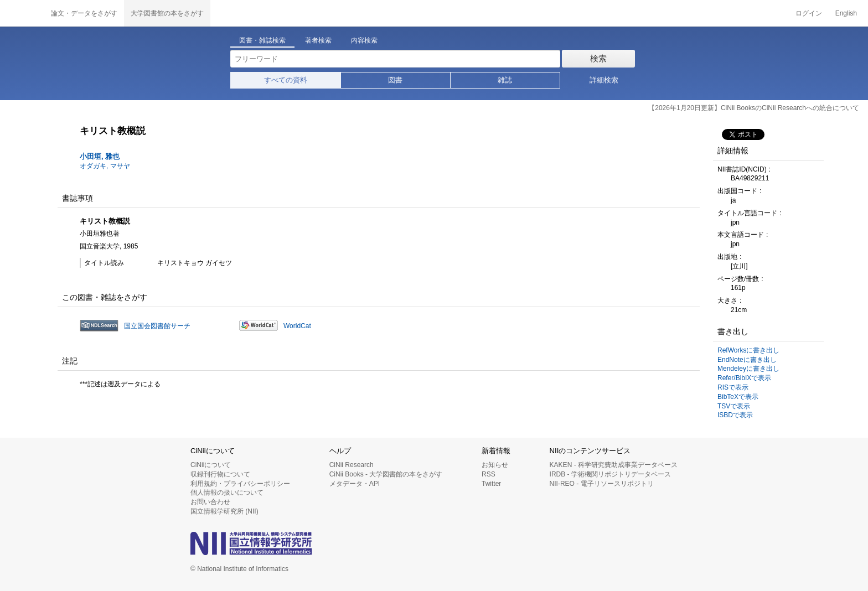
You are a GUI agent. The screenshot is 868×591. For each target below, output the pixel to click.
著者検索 (318, 40)
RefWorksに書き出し (748, 350)
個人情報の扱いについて (227, 492)
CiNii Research (352, 465)
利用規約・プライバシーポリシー (240, 484)
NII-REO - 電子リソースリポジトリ (602, 484)
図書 (395, 80)
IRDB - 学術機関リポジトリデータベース (610, 474)
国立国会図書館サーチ (157, 326)
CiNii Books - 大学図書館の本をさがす (386, 474)
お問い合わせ (210, 502)
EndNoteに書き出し (747, 360)
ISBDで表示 (735, 415)
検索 (598, 58)
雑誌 (505, 80)
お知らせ (495, 465)
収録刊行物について (220, 474)
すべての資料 (286, 80)
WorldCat (297, 326)
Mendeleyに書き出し (748, 369)
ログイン (809, 13)
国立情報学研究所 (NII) (224, 511)
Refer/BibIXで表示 (744, 378)
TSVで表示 (734, 406)
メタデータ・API (355, 484)
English (846, 13)
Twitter (491, 484)
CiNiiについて (211, 465)
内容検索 (364, 40)
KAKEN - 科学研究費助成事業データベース (614, 465)
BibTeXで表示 (738, 397)
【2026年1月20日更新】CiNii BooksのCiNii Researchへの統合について (754, 108)
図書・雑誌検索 (262, 40)
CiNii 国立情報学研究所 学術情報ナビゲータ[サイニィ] (22, 13)
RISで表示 (733, 387)
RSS (489, 474)
